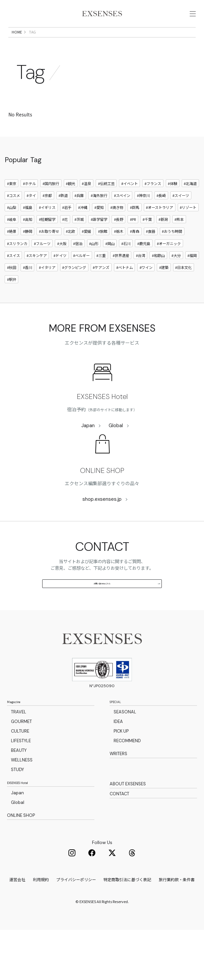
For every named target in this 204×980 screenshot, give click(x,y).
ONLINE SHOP (102, 489)
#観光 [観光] (70, 202)
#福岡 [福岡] (192, 274)
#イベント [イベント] (130, 202)
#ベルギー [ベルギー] (81, 274)
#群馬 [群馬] (135, 226)
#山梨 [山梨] (12, 226)
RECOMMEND (127, 784)
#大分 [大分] (176, 274)
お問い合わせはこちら (119, 613)
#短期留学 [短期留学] (47, 238)
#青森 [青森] (135, 250)
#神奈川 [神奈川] (143, 214)
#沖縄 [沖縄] (83, 226)
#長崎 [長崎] (161, 214)
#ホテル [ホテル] (29, 202)
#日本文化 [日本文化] (183, 286)
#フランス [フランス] (153, 202)
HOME (17, 51)
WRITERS (118, 798)
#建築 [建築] (164, 286)
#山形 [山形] (94, 262)
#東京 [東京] (12, 202)
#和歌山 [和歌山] (158, 274)
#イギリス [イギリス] (47, 226)
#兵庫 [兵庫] (79, 214)
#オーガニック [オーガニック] (169, 262)
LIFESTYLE (21, 784)
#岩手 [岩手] (67, 226)
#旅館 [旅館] (103, 250)
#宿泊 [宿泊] (78, 262)
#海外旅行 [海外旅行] (99, 214)
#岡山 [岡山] (110, 262)
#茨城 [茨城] (79, 238)
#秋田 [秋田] (12, 286)
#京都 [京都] (47, 214)
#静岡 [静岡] (28, 250)
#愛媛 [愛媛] (86, 250)
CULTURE (20, 775)
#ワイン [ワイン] (146, 286)
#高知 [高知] (28, 238)
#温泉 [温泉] (86, 202)
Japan (88, 444)
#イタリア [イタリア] (47, 286)
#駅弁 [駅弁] (12, 298)
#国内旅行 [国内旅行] (51, 202)
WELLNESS (22, 803)
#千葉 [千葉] (147, 238)
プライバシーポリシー (76, 929)
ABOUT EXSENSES (128, 829)
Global (116, 444)
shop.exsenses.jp (102, 518)
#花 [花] (65, 238)
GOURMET (21, 765)
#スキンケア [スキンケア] (37, 274)
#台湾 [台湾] (141, 274)
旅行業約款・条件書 (177, 929)
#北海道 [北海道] (190, 202)
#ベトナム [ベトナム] (125, 286)
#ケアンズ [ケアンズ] (101, 286)
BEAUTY (19, 794)
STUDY (17, 813)
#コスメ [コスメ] (13, 214)
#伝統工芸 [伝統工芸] (106, 202)
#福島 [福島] (28, 226)
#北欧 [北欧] (70, 250)
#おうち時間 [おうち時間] (172, 250)
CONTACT (119, 841)
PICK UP (121, 775)
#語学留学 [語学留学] (99, 238)
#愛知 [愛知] (99, 226)
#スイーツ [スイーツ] (181, 214)
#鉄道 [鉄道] (63, 214)
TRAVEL (19, 755)
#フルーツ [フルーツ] (42, 262)
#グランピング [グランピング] (74, 286)
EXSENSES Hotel (102, 416)
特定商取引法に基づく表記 (127, 929)
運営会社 (17, 929)
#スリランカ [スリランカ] (17, 262)
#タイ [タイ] (31, 214)
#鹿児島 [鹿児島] (144, 262)
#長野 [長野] (119, 238)
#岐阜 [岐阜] (12, 238)
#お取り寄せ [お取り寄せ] (49, 250)
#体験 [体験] (172, 202)
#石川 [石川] (126, 262)
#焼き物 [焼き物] (117, 226)
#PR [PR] (133, 238)
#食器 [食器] (151, 250)
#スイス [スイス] (13, 274)
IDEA (118, 765)
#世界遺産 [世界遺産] (121, 274)
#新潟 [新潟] (163, 238)
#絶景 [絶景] (12, 250)
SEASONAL (125, 755)
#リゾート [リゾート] (188, 226)
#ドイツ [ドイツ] (60, 274)
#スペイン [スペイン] (122, 214)
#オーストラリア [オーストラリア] (159, 226)
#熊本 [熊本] (179, 238)
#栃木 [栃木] (119, 250)
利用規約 (41, 929)
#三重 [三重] (101, 274)
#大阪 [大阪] (62, 262)
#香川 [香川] (28, 286)
